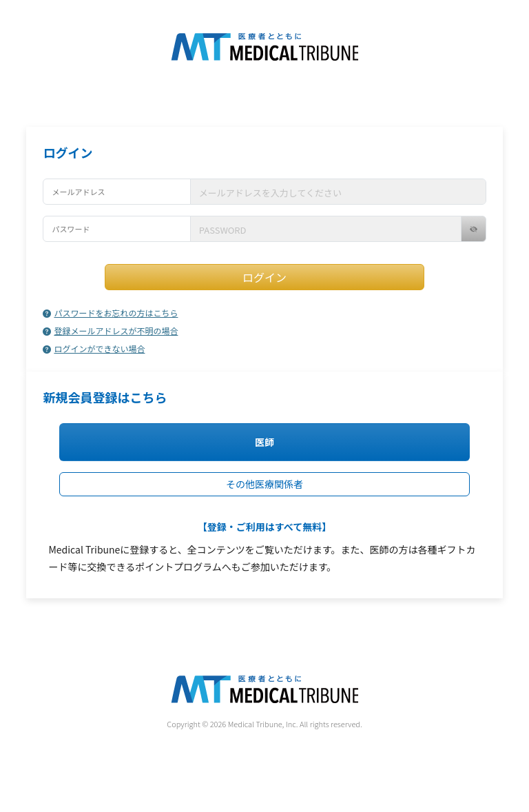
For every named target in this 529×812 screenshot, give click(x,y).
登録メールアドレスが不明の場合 (110, 331)
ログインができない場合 (94, 348)
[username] (338, 192)
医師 (264, 442)
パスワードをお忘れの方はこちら (110, 313)
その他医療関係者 (264, 484)
